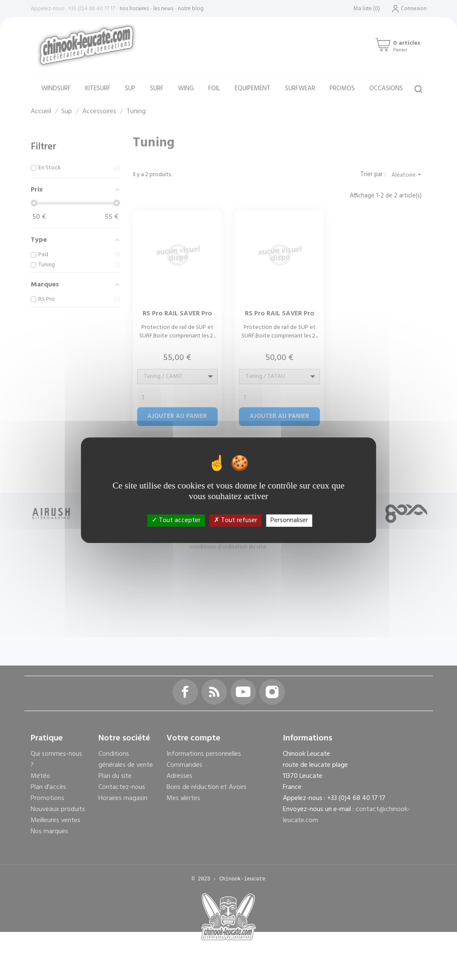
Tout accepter (176, 520)
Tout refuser (236, 520)
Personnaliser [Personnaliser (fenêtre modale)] (289, 520)
